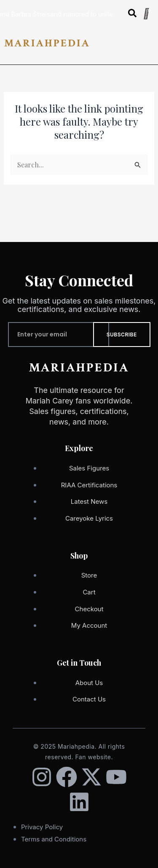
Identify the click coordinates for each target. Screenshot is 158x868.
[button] (151, 47)
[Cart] (146, 14)
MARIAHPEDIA (47, 43)
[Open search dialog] (132, 15)
